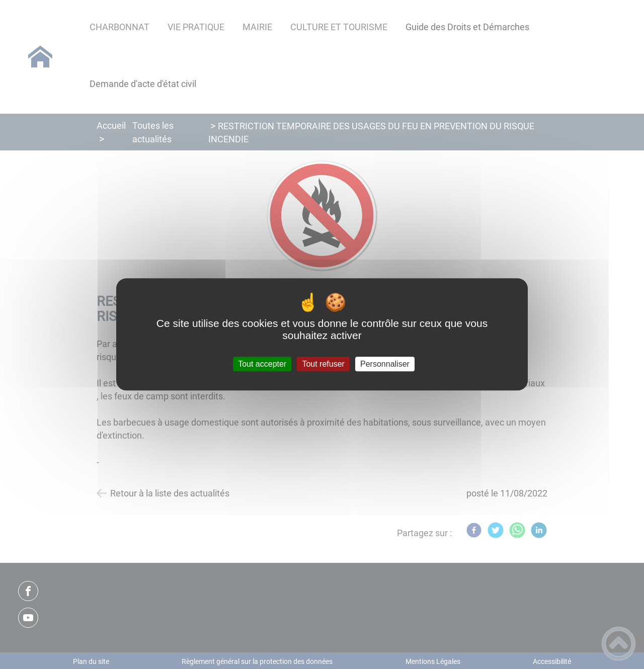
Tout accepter (262, 364)
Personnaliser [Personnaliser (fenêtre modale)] (385, 364)
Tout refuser (323, 364)
